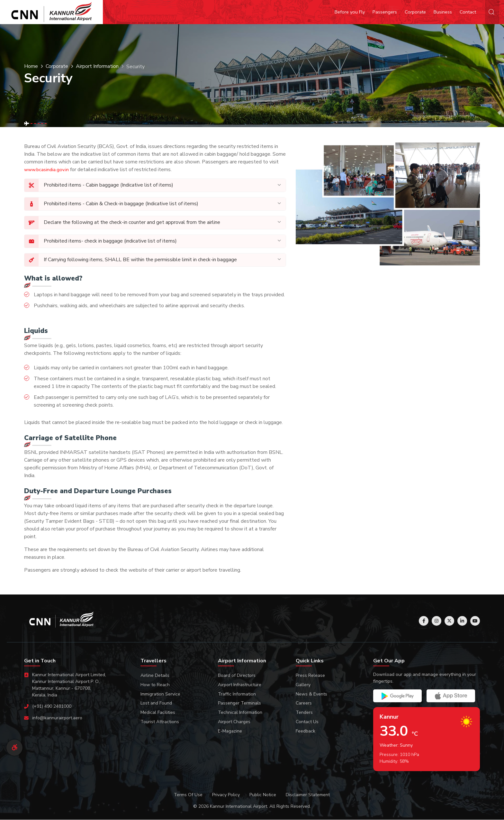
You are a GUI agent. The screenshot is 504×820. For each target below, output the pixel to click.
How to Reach (155, 685)
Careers (304, 703)
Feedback (306, 731)
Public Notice (263, 795)
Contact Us (307, 722)
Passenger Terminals (239, 703)
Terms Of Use (188, 795)
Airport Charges (234, 722)
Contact (468, 12)
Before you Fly (350, 12)
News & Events (311, 694)
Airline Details (155, 676)
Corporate (415, 12)
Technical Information (240, 713)
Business (443, 12)
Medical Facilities (158, 713)
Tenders (304, 713)
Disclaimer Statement (308, 795)
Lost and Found (156, 703)
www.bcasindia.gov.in (46, 170)
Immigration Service (160, 694)
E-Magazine (230, 731)
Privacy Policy (226, 795)
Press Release (310, 676)
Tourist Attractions (160, 722)
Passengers (385, 12)
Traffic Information (237, 694)
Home (31, 67)
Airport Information (97, 67)
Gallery (303, 685)
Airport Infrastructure (240, 685)
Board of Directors (237, 676)
